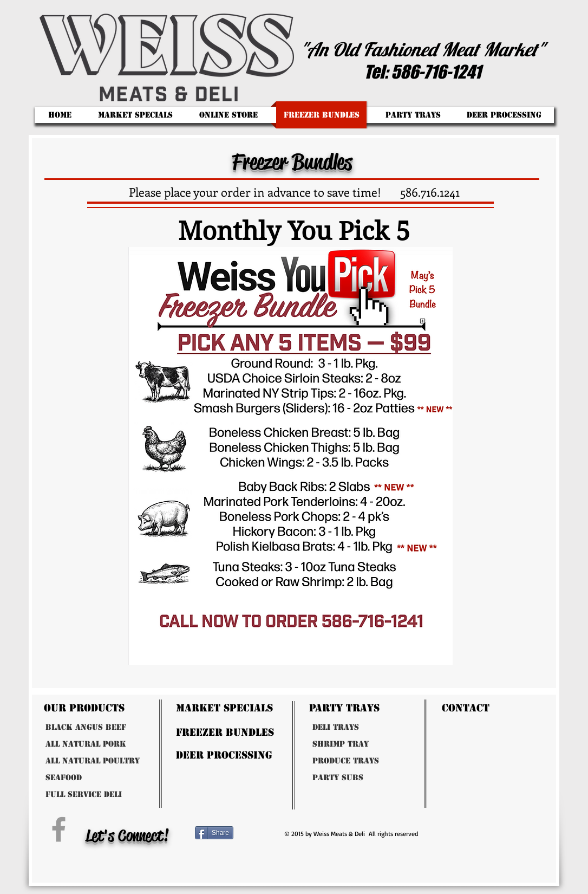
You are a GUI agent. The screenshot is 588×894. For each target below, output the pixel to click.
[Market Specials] (260, 708)
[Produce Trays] (369, 761)
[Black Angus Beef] (115, 727)
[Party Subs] (361, 778)
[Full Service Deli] (119, 795)
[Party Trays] (371, 708)
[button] (413, 115)
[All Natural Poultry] (128, 761)
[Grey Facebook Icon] (59, 829)
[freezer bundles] (260, 732)
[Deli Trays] (361, 727)
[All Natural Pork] (115, 744)
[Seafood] (94, 778)
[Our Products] (111, 708)
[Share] (214, 833)
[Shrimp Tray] (361, 744)
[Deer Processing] (260, 755)
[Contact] (491, 708)
